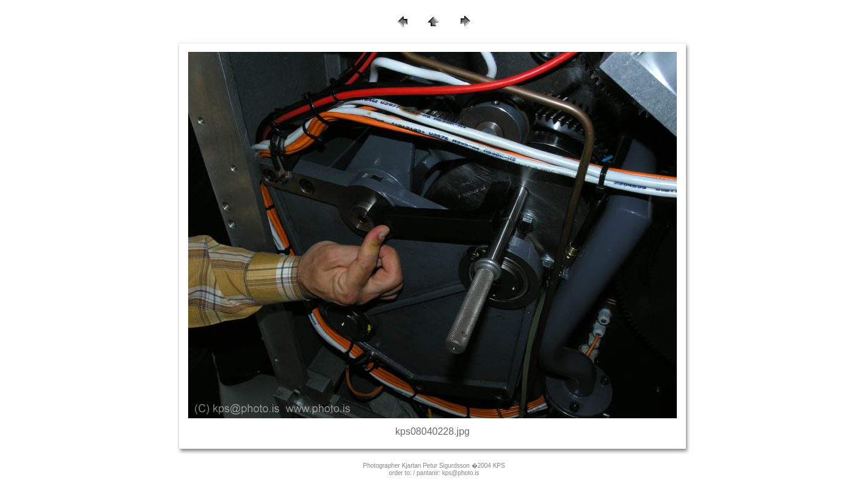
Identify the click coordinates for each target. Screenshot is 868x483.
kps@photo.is (461, 473)
